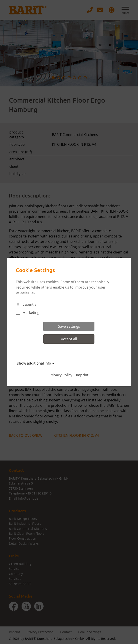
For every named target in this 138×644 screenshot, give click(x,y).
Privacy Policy (61, 375)
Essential (28, 304)
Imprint (82, 375)
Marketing (29, 313)
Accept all (69, 339)
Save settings (69, 326)
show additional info (35, 363)
